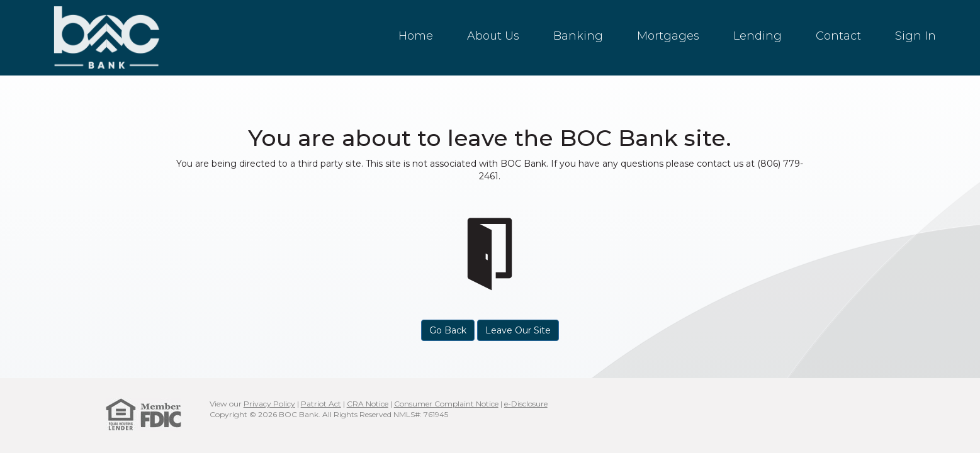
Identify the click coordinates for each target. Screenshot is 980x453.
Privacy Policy (269, 404)
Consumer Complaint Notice (446, 404)
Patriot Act (321, 404)
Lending (758, 36)
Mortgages (668, 36)
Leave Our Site (518, 330)
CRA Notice (368, 404)
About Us (493, 36)
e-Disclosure (526, 404)
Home (416, 36)
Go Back (448, 330)
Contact (838, 36)
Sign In (915, 36)
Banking (578, 36)
